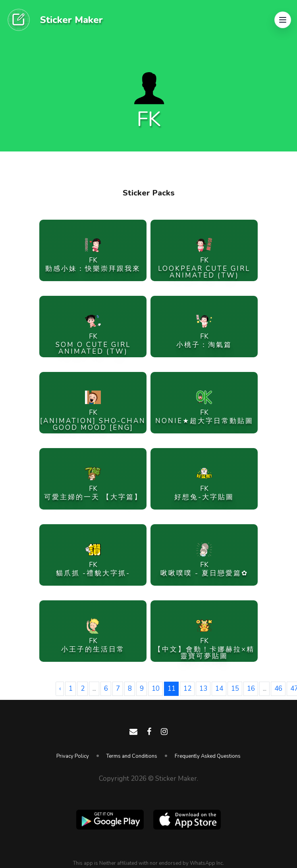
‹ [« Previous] (60, 689)
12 (187, 689)
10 (156, 689)
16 (251, 689)
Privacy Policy (73, 756)
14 (219, 689)
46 (278, 689)
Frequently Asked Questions (208, 756)
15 (235, 689)
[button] (283, 20)
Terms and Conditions (132, 756)
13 (203, 689)
